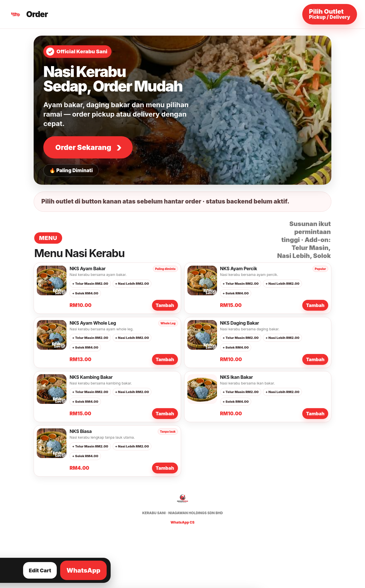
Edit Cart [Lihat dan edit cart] (40, 570)
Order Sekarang (83, 147)
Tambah (165, 305)
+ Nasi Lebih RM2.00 (132, 284)
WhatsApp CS (182, 522)
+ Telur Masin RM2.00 (90, 284)
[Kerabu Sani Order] (29, 14)
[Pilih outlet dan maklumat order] (330, 14)
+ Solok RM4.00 (85, 293)
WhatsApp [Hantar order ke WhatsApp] (83, 570)
